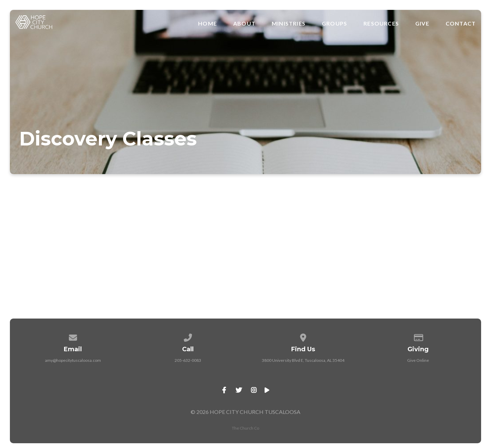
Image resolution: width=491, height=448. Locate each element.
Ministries (289, 24)
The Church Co (245, 428)
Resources (381, 24)
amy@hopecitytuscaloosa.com (73, 360)
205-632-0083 (188, 360)
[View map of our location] (303, 336)
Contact (461, 24)
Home (207, 24)
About (244, 24)
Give (422, 24)
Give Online (418, 360)
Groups (334, 24)
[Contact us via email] (73, 336)
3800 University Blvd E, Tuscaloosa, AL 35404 (303, 360)
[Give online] (418, 336)
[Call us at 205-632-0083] (188, 336)
